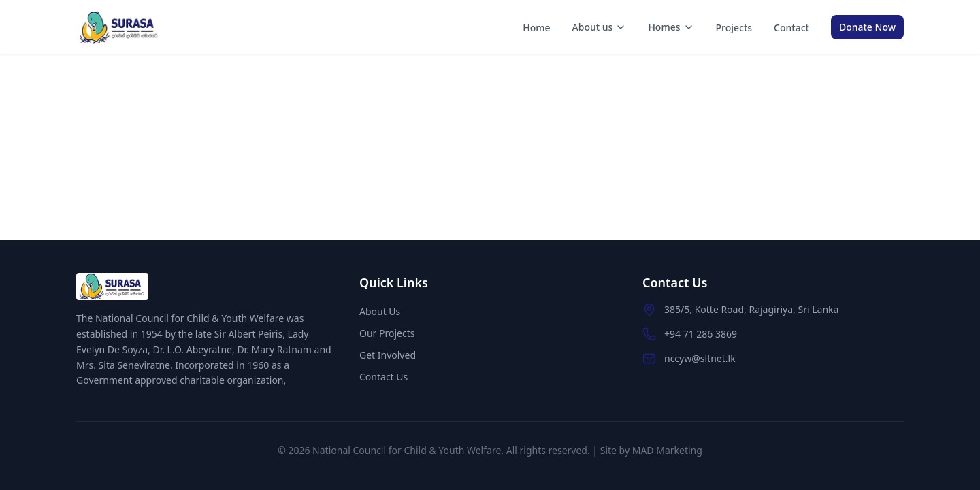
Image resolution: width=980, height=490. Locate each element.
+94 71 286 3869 (701, 334)
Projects (734, 28)
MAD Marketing (667, 450)
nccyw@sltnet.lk (700, 358)
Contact (791, 28)
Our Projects (387, 333)
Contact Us (383, 377)
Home (536, 28)
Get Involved (388, 355)
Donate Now (867, 27)
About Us (380, 311)
